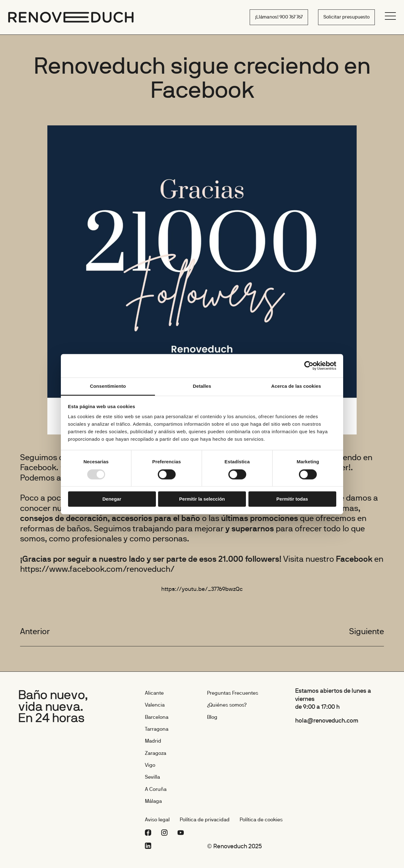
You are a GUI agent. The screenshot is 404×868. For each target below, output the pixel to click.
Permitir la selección (202, 499)
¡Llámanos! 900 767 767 (279, 17)
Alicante (154, 693)
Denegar (112, 499)
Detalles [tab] (202, 386)
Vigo (150, 765)
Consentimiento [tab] (108, 386)
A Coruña (156, 790)
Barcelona (157, 718)
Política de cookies (261, 820)
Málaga (153, 802)
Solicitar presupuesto (346, 17)
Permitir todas (292, 499)
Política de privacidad (205, 820)
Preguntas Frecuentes (233, 693)
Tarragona (157, 729)
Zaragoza (156, 754)
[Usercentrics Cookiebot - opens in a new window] (309, 366)
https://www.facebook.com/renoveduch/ (97, 570)
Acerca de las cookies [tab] (296, 386)
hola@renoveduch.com (327, 721)
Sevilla (152, 777)
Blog (212, 718)
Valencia (155, 705)
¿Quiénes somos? (227, 705)
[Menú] (390, 16)
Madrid (153, 741)
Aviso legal (157, 820)
